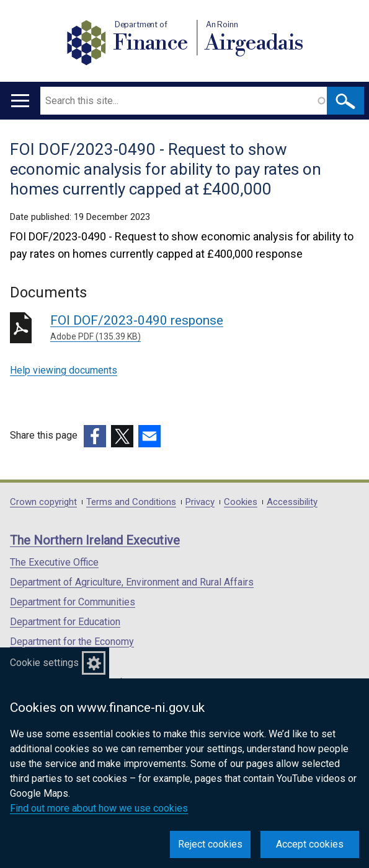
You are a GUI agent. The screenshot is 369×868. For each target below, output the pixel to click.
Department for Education (65, 622)
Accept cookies (310, 844)
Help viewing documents (64, 370)
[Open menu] (20, 101)
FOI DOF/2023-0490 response (205, 328)
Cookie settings (44, 663)
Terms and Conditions (131, 502)
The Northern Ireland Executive (95, 540)
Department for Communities (73, 602)
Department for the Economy (72, 642)
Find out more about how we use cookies (99, 808)
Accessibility (292, 502)
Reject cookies (210, 844)
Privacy (200, 502)
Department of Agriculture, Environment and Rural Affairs (132, 582)
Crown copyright (43, 502)
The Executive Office (54, 562)
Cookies (241, 502)
